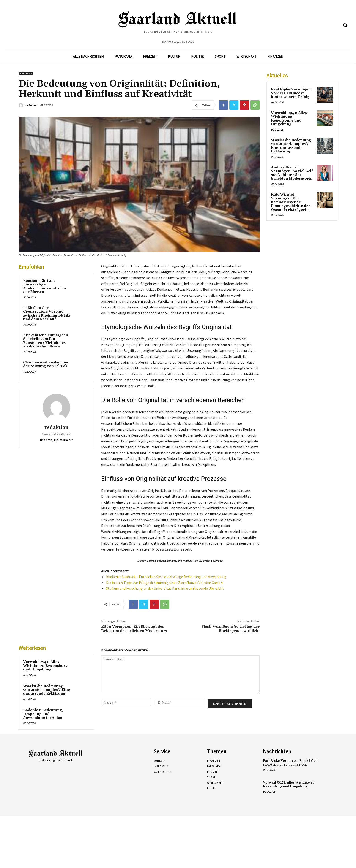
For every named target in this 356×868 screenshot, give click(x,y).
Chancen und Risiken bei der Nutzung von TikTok (46, 364)
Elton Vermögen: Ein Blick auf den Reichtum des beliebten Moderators (134, 629)
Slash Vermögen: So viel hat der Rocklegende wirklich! (231, 629)
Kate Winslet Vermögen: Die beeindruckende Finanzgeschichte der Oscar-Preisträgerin (291, 202)
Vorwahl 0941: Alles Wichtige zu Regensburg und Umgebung (45, 666)
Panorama (26, 74)
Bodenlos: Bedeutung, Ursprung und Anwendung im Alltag (43, 714)
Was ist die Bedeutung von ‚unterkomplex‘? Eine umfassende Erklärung (47, 690)
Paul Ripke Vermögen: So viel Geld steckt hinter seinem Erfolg (291, 93)
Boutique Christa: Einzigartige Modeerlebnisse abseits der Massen (44, 286)
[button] (345, 25)
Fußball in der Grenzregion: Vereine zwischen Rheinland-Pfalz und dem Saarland (47, 314)
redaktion (31, 105)
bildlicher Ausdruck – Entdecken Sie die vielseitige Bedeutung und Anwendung (166, 577)
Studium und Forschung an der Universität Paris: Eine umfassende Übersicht (165, 588)
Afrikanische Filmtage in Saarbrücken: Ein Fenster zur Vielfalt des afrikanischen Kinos (46, 341)
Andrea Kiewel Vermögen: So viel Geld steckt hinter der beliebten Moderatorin (292, 173)
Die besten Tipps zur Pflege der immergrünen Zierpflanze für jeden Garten (164, 583)
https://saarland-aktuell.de (56, 434)
